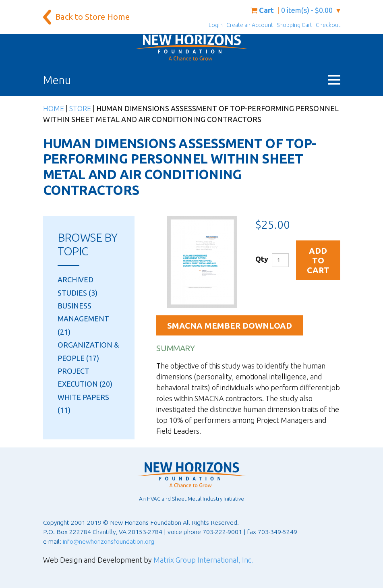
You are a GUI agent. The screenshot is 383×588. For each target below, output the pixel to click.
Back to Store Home (92, 17)
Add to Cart (318, 261)
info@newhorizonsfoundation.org (109, 541)
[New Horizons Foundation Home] (192, 48)
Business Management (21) (83, 319)
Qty (262, 259)
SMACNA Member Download (230, 326)
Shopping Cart (294, 25)
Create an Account (250, 25)
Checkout (328, 25)
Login (216, 25)
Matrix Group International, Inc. (203, 560)
